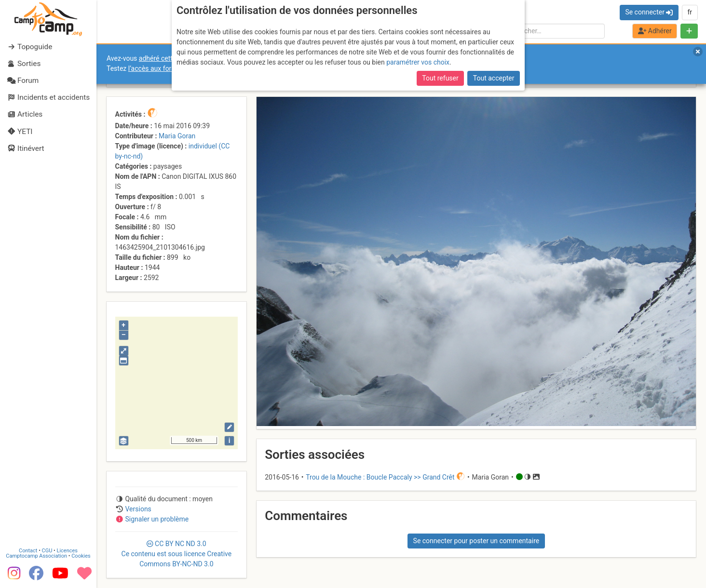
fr (690, 12)
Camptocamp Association (36, 556)
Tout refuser (440, 78)
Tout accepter (494, 78)
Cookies (81, 556)
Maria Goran (177, 136)
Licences (67, 551)
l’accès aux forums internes (170, 68)
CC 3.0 (177, 554)
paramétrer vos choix (418, 62)
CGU (47, 551)
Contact (28, 551)
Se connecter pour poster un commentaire (476, 541)
